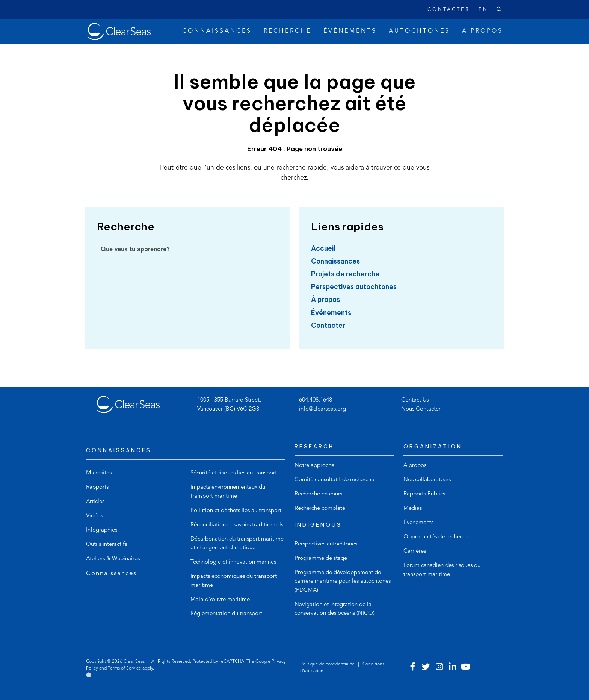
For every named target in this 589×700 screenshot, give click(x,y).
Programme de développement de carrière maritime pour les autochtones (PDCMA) (343, 582)
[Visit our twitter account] (426, 668)
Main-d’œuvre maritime (220, 600)
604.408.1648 (316, 400)
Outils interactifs (106, 545)
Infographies (102, 530)
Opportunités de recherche (437, 537)
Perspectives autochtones (354, 287)
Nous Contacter (421, 409)
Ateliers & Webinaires (113, 559)
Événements (331, 313)
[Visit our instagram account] (439, 668)
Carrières (415, 551)
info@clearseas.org (322, 409)
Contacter (449, 10)
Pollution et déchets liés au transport (236, 511)
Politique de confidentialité (328, 664)
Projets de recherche (345, 274)
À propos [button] (483, 31)
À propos (325, 299)
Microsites (99, 473)
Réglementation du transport (226, 614)
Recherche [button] (288, 31)
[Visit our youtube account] (465, 668)
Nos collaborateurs (427, 480)
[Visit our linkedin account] (452, 668)
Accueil (323, 248)
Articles (95, 502)
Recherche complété (320, 508)
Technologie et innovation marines (233, 562)
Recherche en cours (318, 494)
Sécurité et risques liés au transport (234, 473)
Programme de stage (321, 558)
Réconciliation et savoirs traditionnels (237, 525)
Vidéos (94, 516)
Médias (413, 508)
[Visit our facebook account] (413, 668)
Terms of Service (125, 668)
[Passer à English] (479, 10)
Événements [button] (350, 31)
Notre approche (314, 466)
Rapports (97, 487)
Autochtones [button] (419, 31)
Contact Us (415, 400)
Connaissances (335, 261)
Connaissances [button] (217, 31)
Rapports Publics (424, 494)
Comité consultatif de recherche (334, 480)
